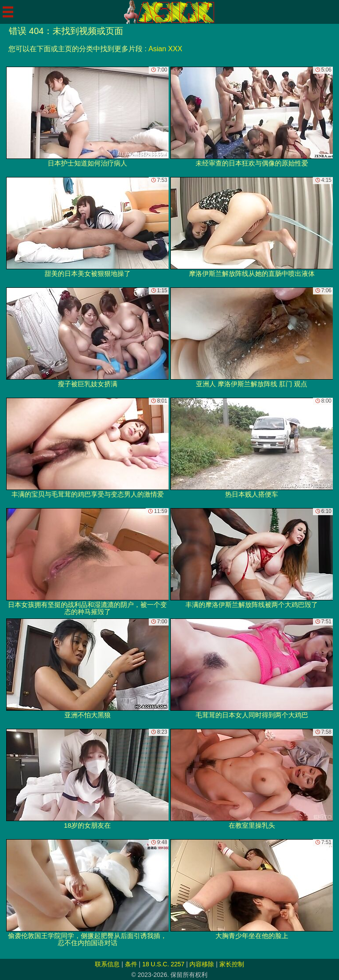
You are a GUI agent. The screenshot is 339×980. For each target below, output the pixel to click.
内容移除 (202, 964)
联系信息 (107, 964)
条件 (131, 964)
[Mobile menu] (8, 12)
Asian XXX (165, 49)
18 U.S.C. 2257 (163, 964)
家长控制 (232, 964)
